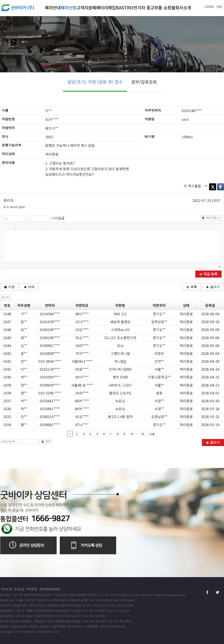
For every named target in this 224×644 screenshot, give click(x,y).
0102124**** (50, 369)
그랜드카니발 (120, 353)
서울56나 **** (82, 361)
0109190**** (50, 338)
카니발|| (120, 361)
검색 (46, 441)
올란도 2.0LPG (120, 393)
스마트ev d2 (120, 330)
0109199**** (50, 330)
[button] (6, 226)
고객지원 (84, 8)
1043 (7, 353)
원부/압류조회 (144, 82)
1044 (7, 345)
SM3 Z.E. (120, 314)
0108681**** (50, 425)
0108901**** (50, 345)
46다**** (82, 314)
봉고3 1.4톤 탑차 (120, 417)
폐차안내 (53, 8)
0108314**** (50, 417)
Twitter (213, 187)
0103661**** (50, 401)
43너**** (82, 377)
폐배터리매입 (104, 8)
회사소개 (183, 8)
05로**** (82, 369)
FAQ (219, 7)
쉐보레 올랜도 (120, 322)
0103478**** (50, 322)
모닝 (120, 345)
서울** (159, 369)
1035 (7, 417)
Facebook (220, 187)
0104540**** (50, 314)
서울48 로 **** (82, 385)
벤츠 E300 (120, 377)
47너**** (82, 425)
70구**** (82, 353)
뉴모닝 (120, 401)
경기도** (159, 314)
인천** (159, 361)
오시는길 (19, 589)
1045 (7, 338)
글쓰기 (213, 287)
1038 (7, 393)
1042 (7, 361)
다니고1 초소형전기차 (120, 338)
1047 (7, 322)
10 (132, 434)
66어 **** (82, 401)
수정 (9, 287)
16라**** (82, 393)
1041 (7, 369)
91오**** (82, 417)
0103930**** (50, 377)
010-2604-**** (50, 361)
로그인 (5, 297)
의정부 (159, 353)
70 (143, 434)
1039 (7, 385)
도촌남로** (159, 417)
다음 (152, 434)
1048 (7, 314)
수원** (159, 401)
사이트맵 (32, 589)
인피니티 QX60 (120, 369)
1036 (7, 409)
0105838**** (50, 353)
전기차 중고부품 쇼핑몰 (154, 8)
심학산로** (159, 322)
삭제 (29, 287)
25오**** (82, 330)
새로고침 (211, 218)
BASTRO (124, 8)
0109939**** (50, 385)
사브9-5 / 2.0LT (120, 385)
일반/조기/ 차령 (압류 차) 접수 (95, 82)
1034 (7, 425)
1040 (7, 377)
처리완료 (186, 314)
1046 (7, 330)
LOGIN (209, 7)
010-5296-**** (50, 393)
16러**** (82, 345)
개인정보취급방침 (50, 589)
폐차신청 (68, 8)
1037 (7, 401)
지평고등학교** (159, 377)
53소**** (82, 338)
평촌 (159, 393)
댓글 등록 (208, 274)
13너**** (82, 322)
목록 (192, 287)
